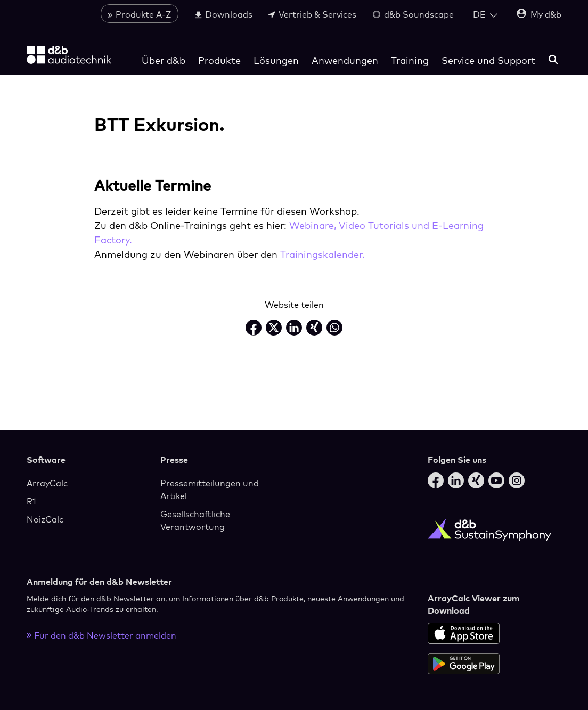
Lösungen (276, 60)
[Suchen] (553, 60)
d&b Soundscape (413, 14)
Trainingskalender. (322, 254)
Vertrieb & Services (312, 14)
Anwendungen (345, 60)
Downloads (223, 14)
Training (410, 60)
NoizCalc (45, 519)
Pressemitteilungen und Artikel (210, 489)
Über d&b (164, 60)
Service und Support (488, 60)
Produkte (219, 60)
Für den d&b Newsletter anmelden (101, 635)
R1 (31, 501)
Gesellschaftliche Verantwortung (195, 520)
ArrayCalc (47, 483)
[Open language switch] (485, 14)
